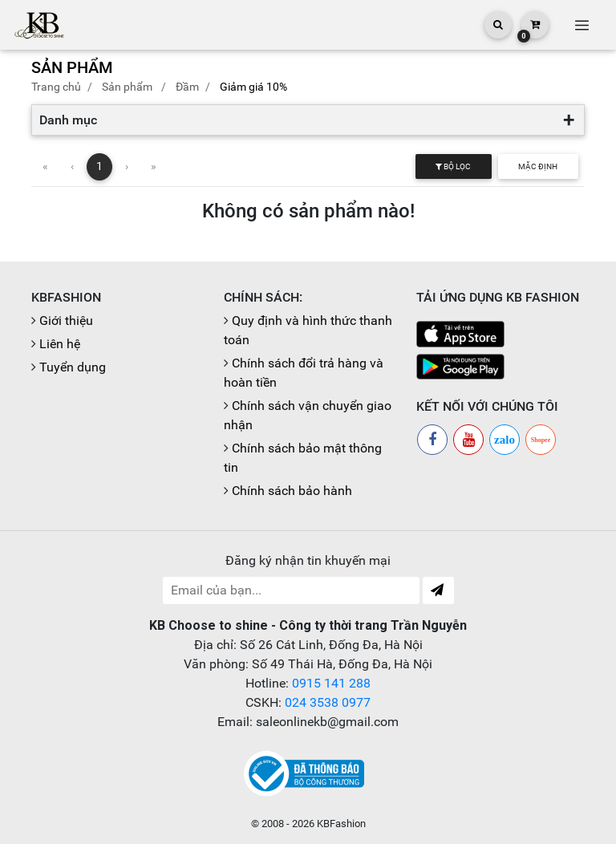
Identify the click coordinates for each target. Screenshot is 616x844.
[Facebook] (432, 440)
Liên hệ (60, 344)
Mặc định (538, 166)
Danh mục (68, 120)
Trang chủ (56, 87)
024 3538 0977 (328, 702)
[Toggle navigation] (582, 25)
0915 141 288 (331, 683)
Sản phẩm (127, 87)
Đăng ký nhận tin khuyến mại (308, 560)
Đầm (187, 87)
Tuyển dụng (73, 367)
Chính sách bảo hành (292, 491)
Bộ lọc (453, 166)
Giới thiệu (66, 321)
